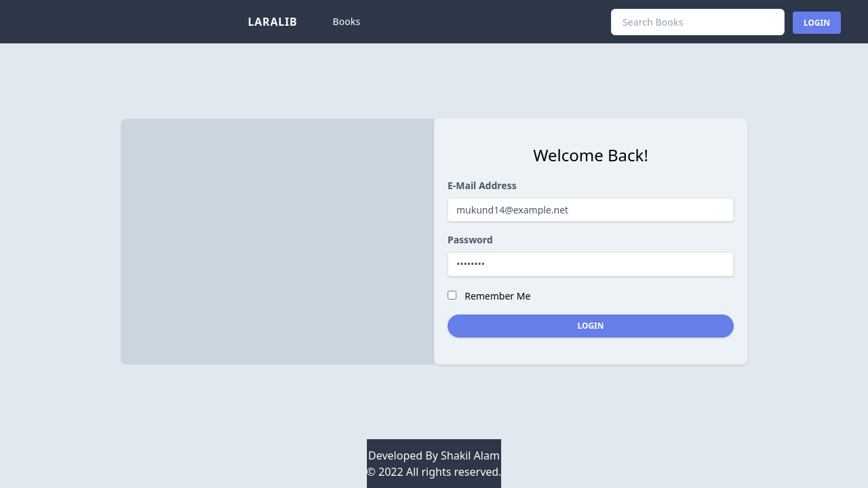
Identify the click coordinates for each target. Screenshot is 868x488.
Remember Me (497, 296)
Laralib (273, 22)
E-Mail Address (482, 185)
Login (817, 23)
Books (347, 21)
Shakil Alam (470, 455)
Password (470, 240)
